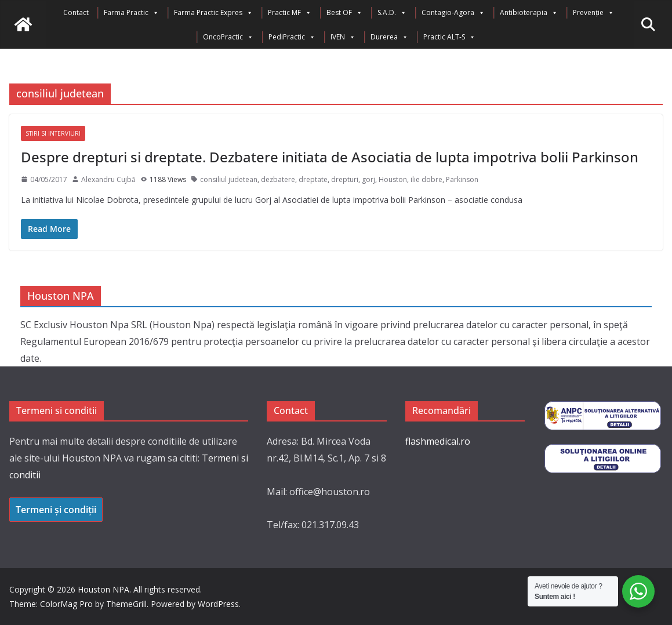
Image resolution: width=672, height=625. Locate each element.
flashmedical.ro (438, 441)
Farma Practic (131, 13)
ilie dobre (426, 179)
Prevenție (593, 13)
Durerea (389, 37)
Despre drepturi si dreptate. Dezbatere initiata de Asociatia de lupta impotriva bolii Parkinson (330, 157)
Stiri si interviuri (53, 133)
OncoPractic (228, 37)
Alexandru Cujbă (108, 179)
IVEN (343, 37)
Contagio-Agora (453, 13)
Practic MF (290, 13)
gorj (368, 179)
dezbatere (278, 179)
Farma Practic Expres (213, 13)
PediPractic (292, 37)
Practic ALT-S (449, 37)
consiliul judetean (229, 179)
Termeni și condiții (56, 510)
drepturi (345, 179)
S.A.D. (392, 13)
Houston (393, 179)
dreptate (313, 179)
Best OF (344, 13)
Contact (76, 12)
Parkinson (462, 179)
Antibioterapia (529, 13)
